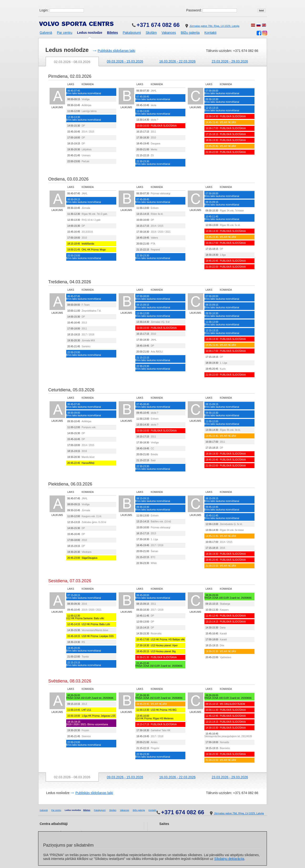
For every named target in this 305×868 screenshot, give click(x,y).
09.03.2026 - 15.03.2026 (125, 61)
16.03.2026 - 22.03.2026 (177, 61)
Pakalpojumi (132, 33)
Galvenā (46, 33)
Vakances (169, 33)
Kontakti (211, 33)
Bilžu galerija (190, 33)
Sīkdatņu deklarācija (229, 859)
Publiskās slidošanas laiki (117, 51)
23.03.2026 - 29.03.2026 (230, 61)
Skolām (151, 33)
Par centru (65, 33)
